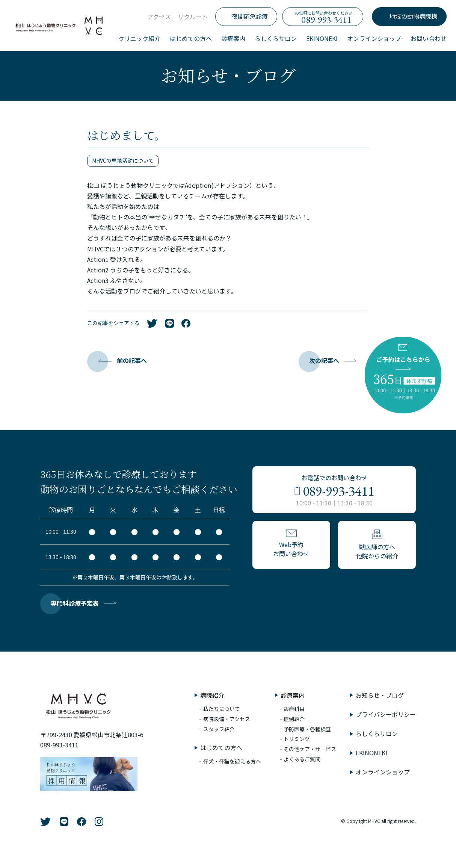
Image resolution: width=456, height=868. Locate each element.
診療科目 (294, 709)
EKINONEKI (322, 38)
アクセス (159, 17)
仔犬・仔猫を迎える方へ (232, 761)
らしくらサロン (276, 38)
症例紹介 (294, 719)
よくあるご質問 (302, 759)
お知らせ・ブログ (380, 695)
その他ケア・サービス (310, 749)
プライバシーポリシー (386, 714)
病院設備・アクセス (227, 719)
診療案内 (233, 38)
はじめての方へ (191, 38)
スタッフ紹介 (219, 729)
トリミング (297, 739)
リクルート (193, 17)
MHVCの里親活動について (123, 160)
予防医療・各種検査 (307, 729)
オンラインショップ (374, 38)
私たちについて (222, 709)
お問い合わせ (429, 38)
